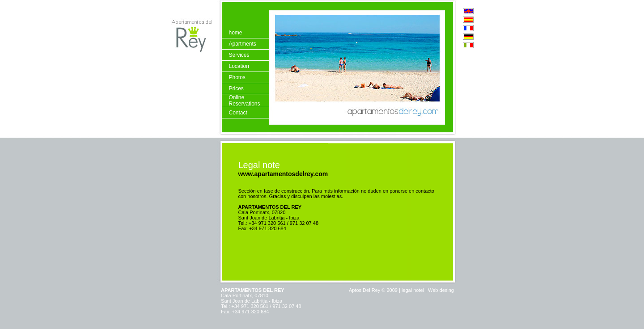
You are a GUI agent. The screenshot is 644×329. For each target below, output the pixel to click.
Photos (237, 77)
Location (239, 66)
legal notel (413, 284)
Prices (236, 89)
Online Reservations (244, 101)
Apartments (242, 44)
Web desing (440, 284)
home (235, 33)
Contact (238, 113)
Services (239, 55)
